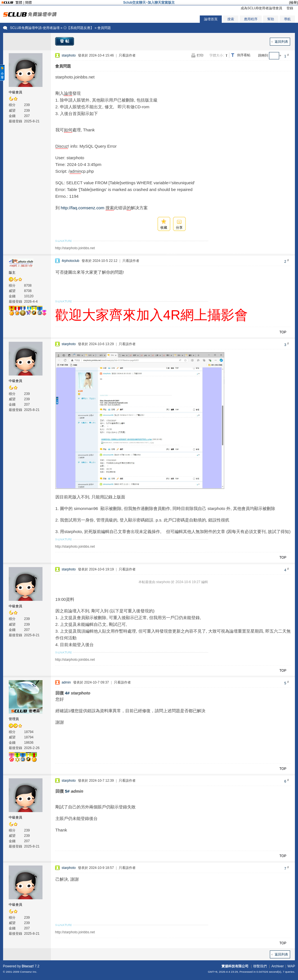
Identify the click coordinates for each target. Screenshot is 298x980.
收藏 (164, 228)
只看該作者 (127, 55)
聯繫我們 (260, 966)
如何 (68, 130)
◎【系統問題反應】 (79, 28)
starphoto (69, 55)
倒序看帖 (244, 55)
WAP (291, 966)
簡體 (28, 3)
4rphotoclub (70, 261)
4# (67, 693)
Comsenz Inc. (29, 972)
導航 (287, 19)
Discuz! (28, 966)
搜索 (231, 19)
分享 (179, 228)
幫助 (271, 19)
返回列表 (281, 42)
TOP (283, 332)
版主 (12, 273)
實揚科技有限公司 (235, 966)
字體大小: (217, 55)
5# (67, 791)
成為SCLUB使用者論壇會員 (261, 8)
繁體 (19, 3)
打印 (200, 55)
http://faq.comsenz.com (83, 208)
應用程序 (251, 19)
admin (75, 171)
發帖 (65, 41)
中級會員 (15, 92)
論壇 (68, 93)
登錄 (290, 8)
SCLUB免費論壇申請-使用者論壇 (35, 28)
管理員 (14, 719)
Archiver (277, 966)
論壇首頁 (211, 19)
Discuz (62, 146)
